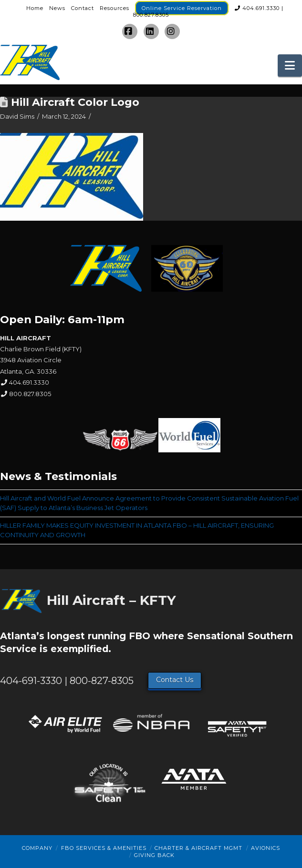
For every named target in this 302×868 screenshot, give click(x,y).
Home (35, 8)
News (57, 8)
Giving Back (154, 855)
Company (37, 848)
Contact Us (175, 680)
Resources (115, 8)
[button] (290, 66)
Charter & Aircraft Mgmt (198, 848)
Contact (83, 8)
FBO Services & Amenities (104, 848)
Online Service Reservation (182, 8)
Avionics (266, 848)
